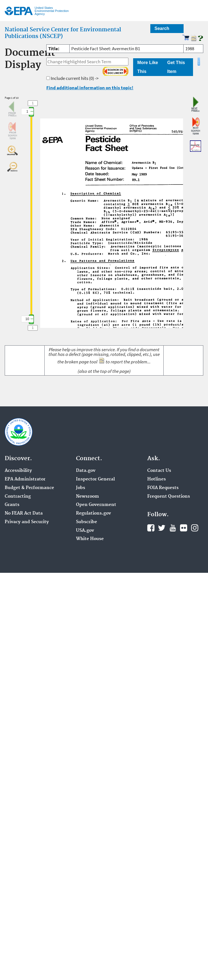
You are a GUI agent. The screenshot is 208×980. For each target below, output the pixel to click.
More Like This (148, 67)
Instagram (195, 528)
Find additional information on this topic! (90, 88)
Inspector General (95, 479)
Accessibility (18, 471)
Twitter (162, 528)
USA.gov (85, 531)
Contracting (18, 497)
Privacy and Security (27, 522)
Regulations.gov (93, 513)
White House (90, 539)
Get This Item (176, 67)
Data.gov (86, 471)
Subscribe (87, 522)
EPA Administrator (25, 479)
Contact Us (159, 471)
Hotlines (157, 479)
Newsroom (87, 497)
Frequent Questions (169, 497)
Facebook (151, 528)
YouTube (173, 528)
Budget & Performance (29, 488)
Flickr (184, 528)
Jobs (81, 488)
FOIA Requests (163, 488)
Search (162, 28)
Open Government (96, 505)
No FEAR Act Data (24, 513)
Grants (12, 505)
